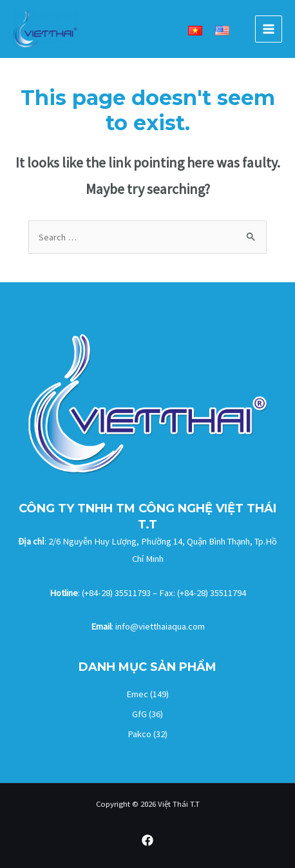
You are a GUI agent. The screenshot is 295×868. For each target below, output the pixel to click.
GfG (139, 714)
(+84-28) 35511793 (116, 593)
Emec (137, 694)
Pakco (139, 734)
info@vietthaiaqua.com (160, 626)
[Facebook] (147, 840)
